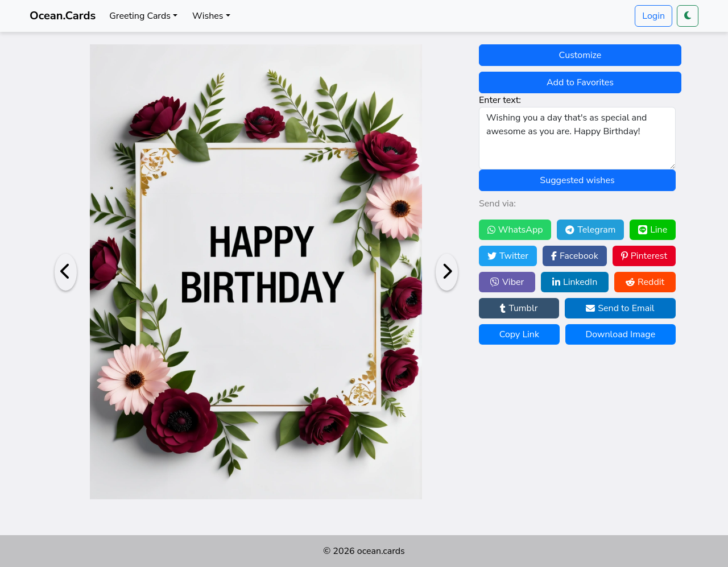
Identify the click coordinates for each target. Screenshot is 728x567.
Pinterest (644, 256)
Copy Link (519, 334)
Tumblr (519, 308)
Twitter (508, 256)
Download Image (620, 334)
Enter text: (500, 100)
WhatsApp (515, 230)
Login (653, 16)
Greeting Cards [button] (140, 16)
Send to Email (620, 308)
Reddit (645, 282)
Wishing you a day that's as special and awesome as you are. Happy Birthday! (577, 138)
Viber (507, 282)
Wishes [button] (208, 16)
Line (653, 230)
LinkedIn (575, 282)
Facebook (575, 256)
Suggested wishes (577, 180)
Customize (580, 55)
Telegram (590, 230)
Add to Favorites (580, 82)
